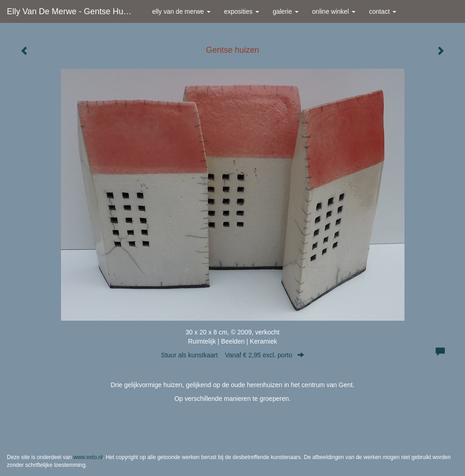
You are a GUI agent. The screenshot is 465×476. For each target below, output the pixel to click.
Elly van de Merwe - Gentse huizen (73, 11)
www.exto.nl (88, 457)
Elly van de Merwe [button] (181, 11)
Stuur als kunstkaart (232, 355)
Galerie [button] (286, 11)
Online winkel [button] (334, 11)
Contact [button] (383, 11)
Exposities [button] (242, 11)
